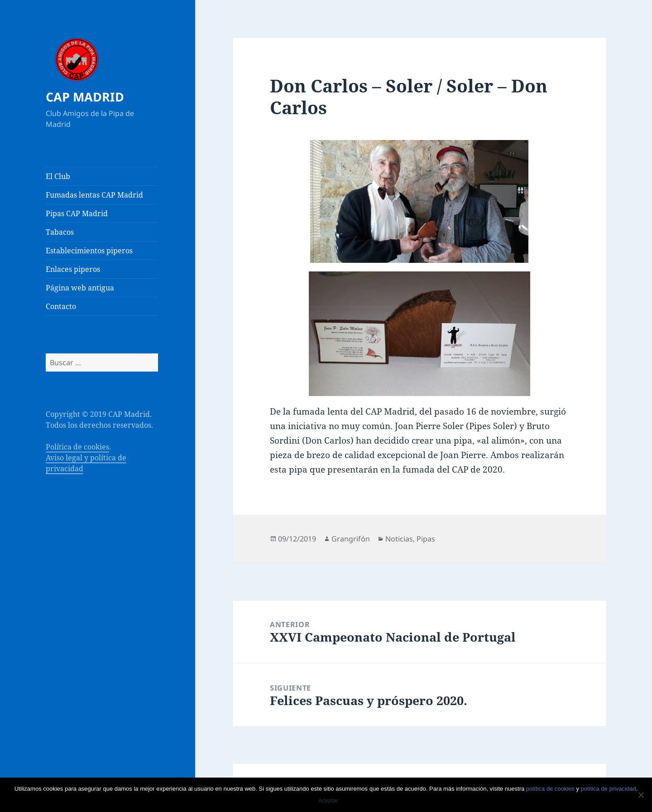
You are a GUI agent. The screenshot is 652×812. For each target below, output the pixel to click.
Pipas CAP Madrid (77, 213)
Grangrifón (351, 539)
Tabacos (60, 232)
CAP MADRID (85, 97)
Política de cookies (77, 447)
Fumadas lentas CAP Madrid (94, 195)
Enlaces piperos (73, 269)
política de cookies (550, 789)
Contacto (61, 306)
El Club (58, 176)
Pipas (426, 539)
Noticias (399, 539)
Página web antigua (80, 288)
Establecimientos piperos (89, 251)
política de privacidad (609, 789)
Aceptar (328, 800)
